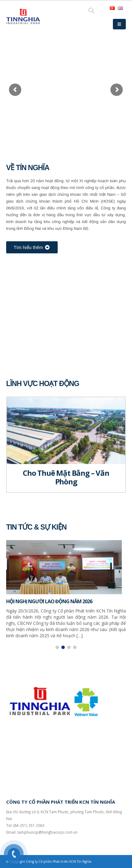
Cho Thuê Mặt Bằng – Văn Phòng (66, 477)
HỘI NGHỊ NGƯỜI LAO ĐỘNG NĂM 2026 (49, 601)
